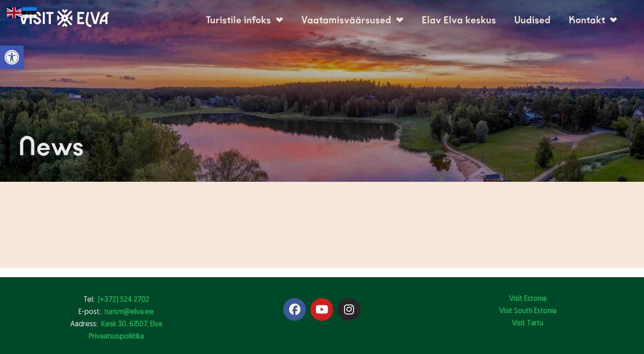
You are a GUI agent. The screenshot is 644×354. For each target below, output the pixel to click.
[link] (12, 57)
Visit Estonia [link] (528, 299)
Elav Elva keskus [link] (459, 20)
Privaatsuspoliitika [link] (116, 337)
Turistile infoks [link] (245, 20)
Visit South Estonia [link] (528, 311)
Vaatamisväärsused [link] (352, 20)
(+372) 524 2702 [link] (124, 300)
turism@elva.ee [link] (129, 312)
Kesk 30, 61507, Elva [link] (132, 324)
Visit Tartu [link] (528, 324)
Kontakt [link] (593, 20)
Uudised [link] (532, 20)
